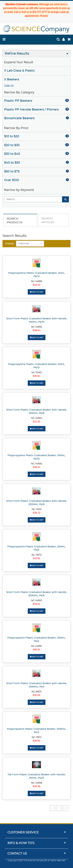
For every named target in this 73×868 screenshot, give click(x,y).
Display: (10, 244)
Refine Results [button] (17, 54)
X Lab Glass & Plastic (19, 71)
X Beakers (12, 80)
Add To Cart (37, 292)
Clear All (9, 86)
